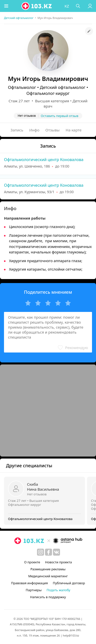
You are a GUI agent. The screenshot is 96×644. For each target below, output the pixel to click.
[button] (6, 6)
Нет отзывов (37, 494)
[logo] (37, 6)
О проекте (32, 562)
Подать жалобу (58, 590)
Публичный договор (69, 583)
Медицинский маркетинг (48, 576)
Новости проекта (58, 562)
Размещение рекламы (48, 569)
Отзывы (53, 130)
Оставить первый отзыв (59, 116)
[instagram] (40, 552)
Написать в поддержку (48, 597)
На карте (74, 130)
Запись (17, 130)
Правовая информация (29, 583)
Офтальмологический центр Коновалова (44, 160)
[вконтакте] (56, 552)
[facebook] (48, 552)
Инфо (34, 130)
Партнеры (34, 590)
